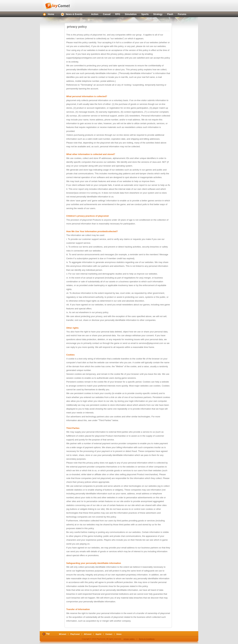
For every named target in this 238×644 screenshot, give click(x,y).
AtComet (88, 634)
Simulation (131, 14)
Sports (145, 14)
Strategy (158, 14)
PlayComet (61, 5)
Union (119, 634)
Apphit (98, 634)
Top (48, 634)
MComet (63, 634)
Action (95, 14)
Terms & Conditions (147, 639)
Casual (107, 14)
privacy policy (129, 639)
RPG (118, 14)
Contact (109, 634)
